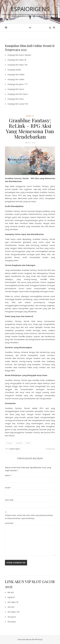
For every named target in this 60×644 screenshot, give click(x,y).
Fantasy (9, 443)
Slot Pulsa (19, 99)
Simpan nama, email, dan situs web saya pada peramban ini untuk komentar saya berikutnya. (29, 517)
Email (8, 488)
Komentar (9, 523)
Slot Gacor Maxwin (23, 55)
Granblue (19, 443)
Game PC (30, 116)
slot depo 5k (13, 602)
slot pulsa (12, 622)
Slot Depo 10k (21, 65)
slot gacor (12, 617)
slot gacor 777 (21, 84)
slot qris (11, 607)
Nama (8, 475)
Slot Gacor (20, 89)
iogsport (11, 597)
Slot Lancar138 (22, 104)
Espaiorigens (30, 9)
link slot (11, 592)
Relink (28, 443)
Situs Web (9, 500)
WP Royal (39, 639)
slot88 (18, 70)
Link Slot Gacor (22, 94)
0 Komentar (50, 449)
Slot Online (20, 74)
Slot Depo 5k (21, 60)
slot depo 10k (13, 612)
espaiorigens (15, 449)
